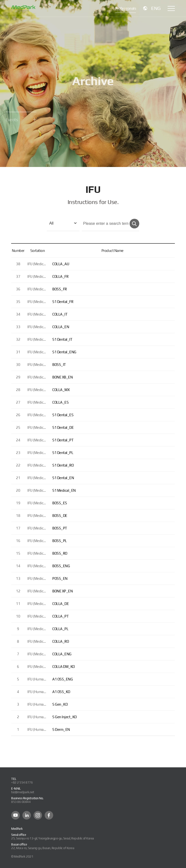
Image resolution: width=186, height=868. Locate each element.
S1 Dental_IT (62, 339)
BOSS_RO (60, 553)
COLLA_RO (61, 641)
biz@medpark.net (23, 792)
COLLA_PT (60, 616)
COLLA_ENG (62, 654)
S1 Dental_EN (63, 478)
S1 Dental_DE (63, 427)
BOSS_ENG (61, 566)
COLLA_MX (61, 390)
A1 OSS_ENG (62, 679)
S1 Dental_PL (63, 453)
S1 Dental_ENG (64, 352)
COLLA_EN (61, 327)
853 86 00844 (21, 802)
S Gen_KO (60, 704)
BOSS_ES (60, 503)
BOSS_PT (60, 528)
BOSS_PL (60, 541)
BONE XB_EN (62, 377)
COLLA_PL (60, 629)
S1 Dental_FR (63, 302)
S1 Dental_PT (63, 440)
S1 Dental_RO (63, 465)
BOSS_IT (59, 365)
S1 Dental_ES (63, 415)
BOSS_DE (60, 516)
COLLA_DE (61, 604)
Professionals (126, 8)
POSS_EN (60, 578)
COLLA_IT (60, 314)
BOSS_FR (60, 289)
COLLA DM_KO (64, 667)
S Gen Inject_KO (65, 717)
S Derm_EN (61, 729)
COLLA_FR (60, 276)
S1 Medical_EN (64, 490)
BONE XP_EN (62, 591)
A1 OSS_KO (61, 692)
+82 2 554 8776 (22, 782)
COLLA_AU (61, 264)
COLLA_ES (60, 402)
